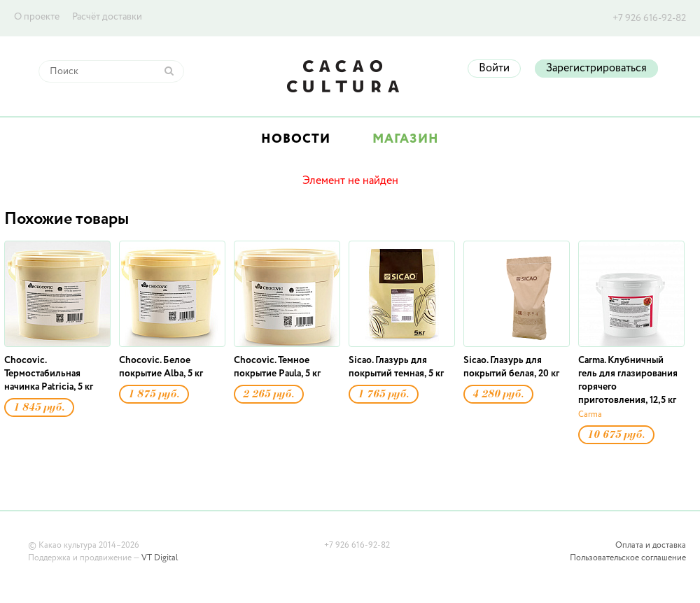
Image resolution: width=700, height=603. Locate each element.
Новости (296, 139)
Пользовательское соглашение (628, 558)
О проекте (37, 17)
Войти (494, 69)
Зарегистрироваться (596, 69)
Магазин (406, 139)
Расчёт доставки (107, 17)
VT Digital (160, 558)
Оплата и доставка (651, 546)
